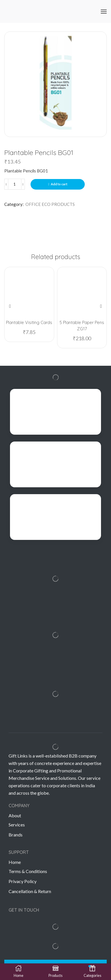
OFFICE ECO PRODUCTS (50, 204)
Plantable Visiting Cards (29, 322)
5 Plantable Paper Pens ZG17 (82, 326)
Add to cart (59, 184)
